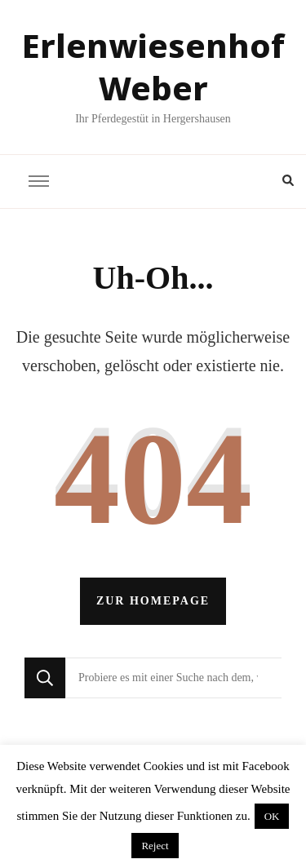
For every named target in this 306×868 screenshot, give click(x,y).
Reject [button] (155, 846)
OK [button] (272, 816)
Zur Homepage (153, 601)
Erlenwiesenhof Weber (153, 66)
